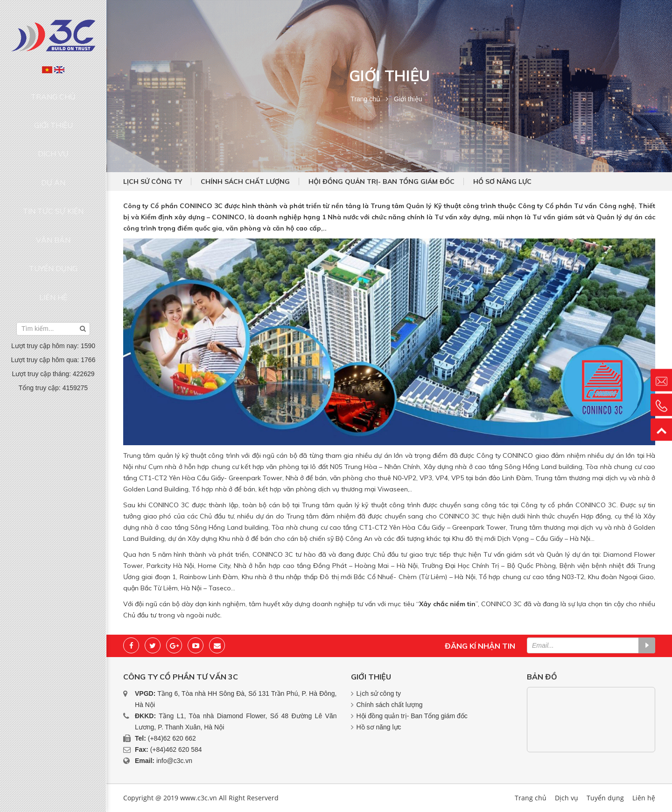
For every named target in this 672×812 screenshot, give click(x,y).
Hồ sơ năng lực (502, 182)
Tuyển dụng (53, 198)
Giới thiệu (53, 109)
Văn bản (53, 180)
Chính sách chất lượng (245, 182)
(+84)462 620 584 (176, 749)
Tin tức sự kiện (53, 162)
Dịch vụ (53, 127)
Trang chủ (53, 91)
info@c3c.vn (174, 761)
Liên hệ (53, 216)
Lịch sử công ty (153, 182)
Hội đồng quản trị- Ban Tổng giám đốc (381, 182)
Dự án (53, 145)
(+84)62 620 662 (172, 738)
